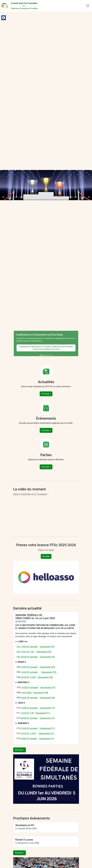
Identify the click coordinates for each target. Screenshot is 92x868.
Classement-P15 (47, 739)
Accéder (46, 556)
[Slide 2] (46, 355)
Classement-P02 (44, 652)
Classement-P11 (43, 713)
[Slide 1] (41, 355)
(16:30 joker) (26, 693)
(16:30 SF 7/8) (27, 713)
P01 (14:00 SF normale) (27, 647)
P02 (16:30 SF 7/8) (25, 652)
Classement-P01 (47, 647)
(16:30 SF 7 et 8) (29, 733)
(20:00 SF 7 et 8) (28, 677)
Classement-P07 (48, 687)
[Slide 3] (51, 355)
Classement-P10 (47, 708)
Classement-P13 (47, 728)
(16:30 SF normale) (29, 672)
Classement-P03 (47, 657)
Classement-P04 (47, 667)
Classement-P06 (45, 677)
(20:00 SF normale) (29, 698)
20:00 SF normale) (30, 718)
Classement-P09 (47, 698)
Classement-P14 (46, 733)
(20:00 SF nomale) (29, 739)
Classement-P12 (47, 718)
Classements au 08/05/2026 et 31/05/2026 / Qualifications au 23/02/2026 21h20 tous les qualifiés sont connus (46, 348)
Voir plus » (46, 394)
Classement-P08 (41, 693)
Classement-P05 (49, 672)
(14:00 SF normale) (29, 667)
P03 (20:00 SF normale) (27, 657)
